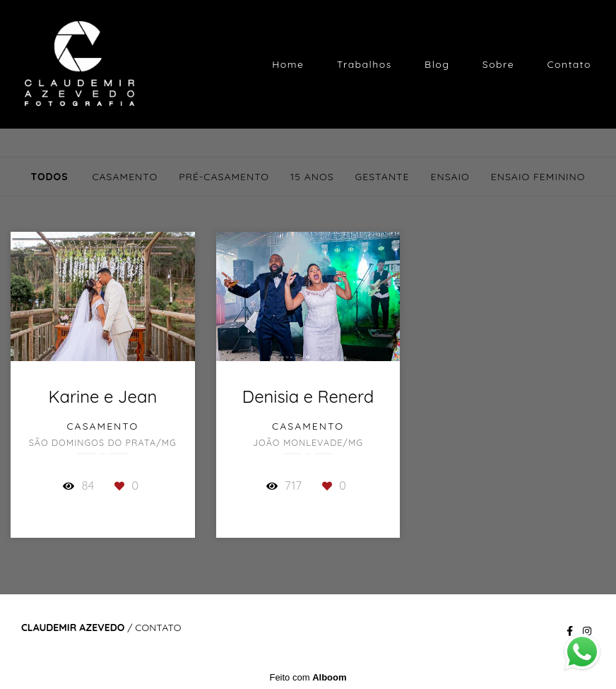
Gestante (383, 177)
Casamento (125, 177)
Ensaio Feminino (538, 177)
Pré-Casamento (224, 177)
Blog (437, 64)
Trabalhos (365, 64)
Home (288, 64)
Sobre (498, 64)
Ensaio (450, 177)
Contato (569, 64)
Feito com (308, 677)
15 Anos (312, 177)
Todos (49, 177)
